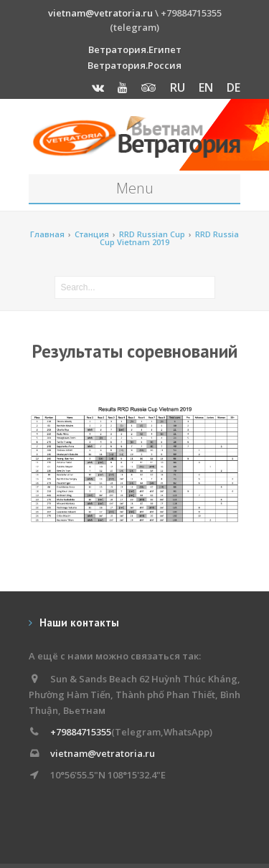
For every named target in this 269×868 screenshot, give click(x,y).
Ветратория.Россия (134, 65)
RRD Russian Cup (152, 234)
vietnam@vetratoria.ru (100, 13)
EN (206, 87)
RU (178, 87)
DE (233, 87)
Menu (135, 188)
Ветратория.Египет (135, 49)
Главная (47, 234)
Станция (92, 234)
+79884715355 (81, 732)
